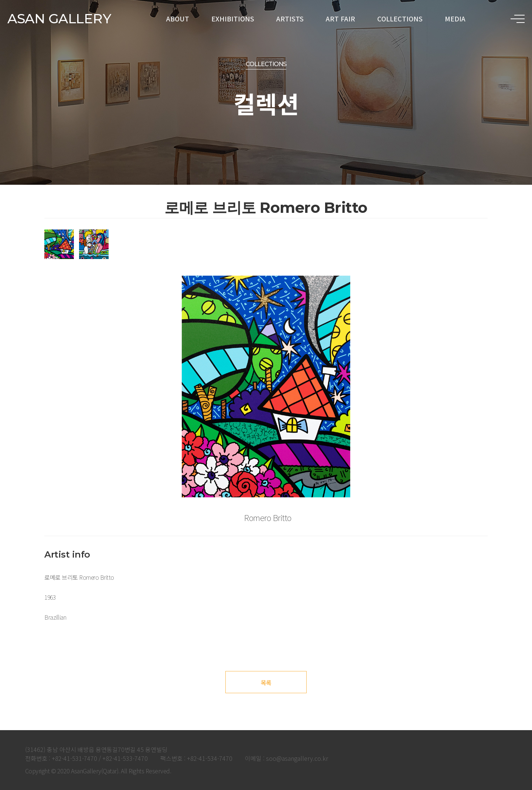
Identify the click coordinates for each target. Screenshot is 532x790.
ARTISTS (290, 18)
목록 (266, 682)
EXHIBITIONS (233, 18)
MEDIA (455, 18)
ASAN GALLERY (59, 18)
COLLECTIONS (400, 18)
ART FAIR (340, 18)
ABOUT (178, 18)
